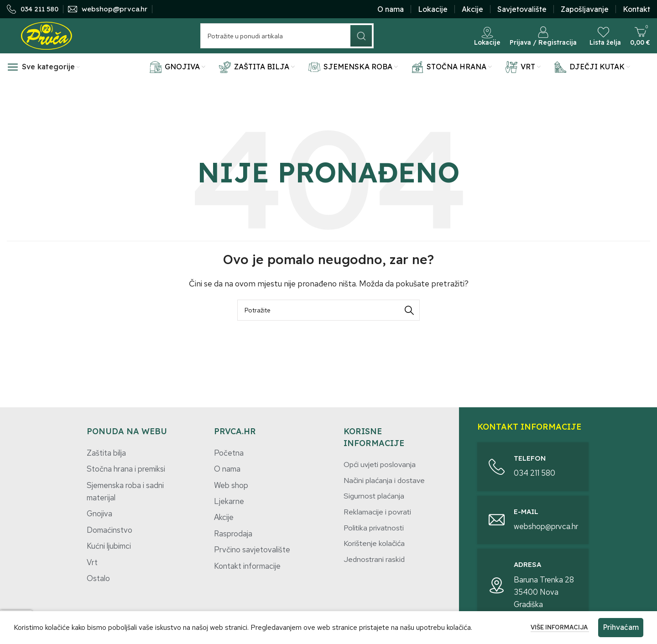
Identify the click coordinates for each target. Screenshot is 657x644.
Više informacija (560, 627)
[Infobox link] (33, 10)
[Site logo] (47, 43)
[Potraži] (287, 44)
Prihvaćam (621, 627)
